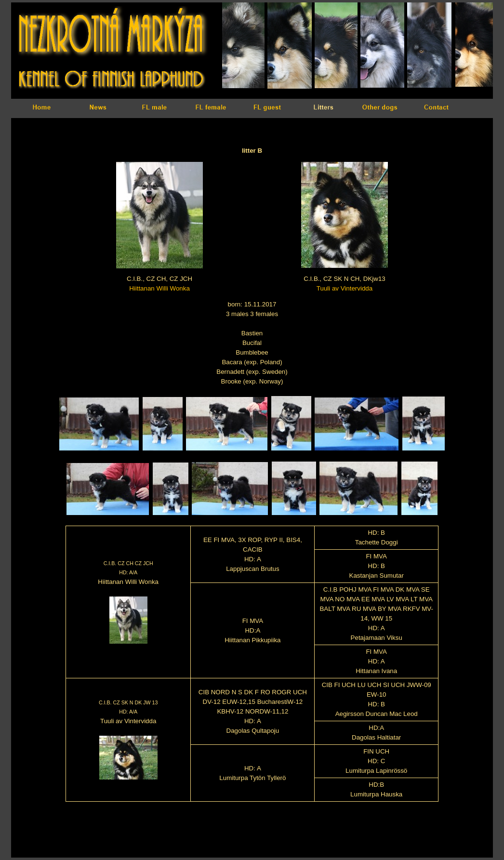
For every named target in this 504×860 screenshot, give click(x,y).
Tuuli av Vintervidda (345, 288)
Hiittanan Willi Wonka (159, 288)
